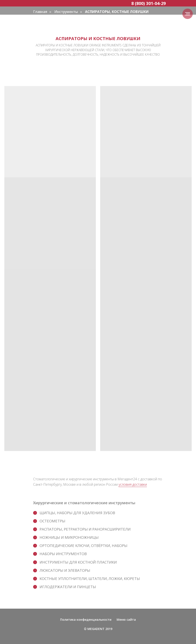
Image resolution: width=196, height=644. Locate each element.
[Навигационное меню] (188, 14)
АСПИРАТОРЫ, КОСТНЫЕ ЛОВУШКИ (117, 12)
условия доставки (133, 484)
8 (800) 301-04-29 (149, 3)
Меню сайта (126, 620)
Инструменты (66, 12)
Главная (40, 12)
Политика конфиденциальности (86, 620)
